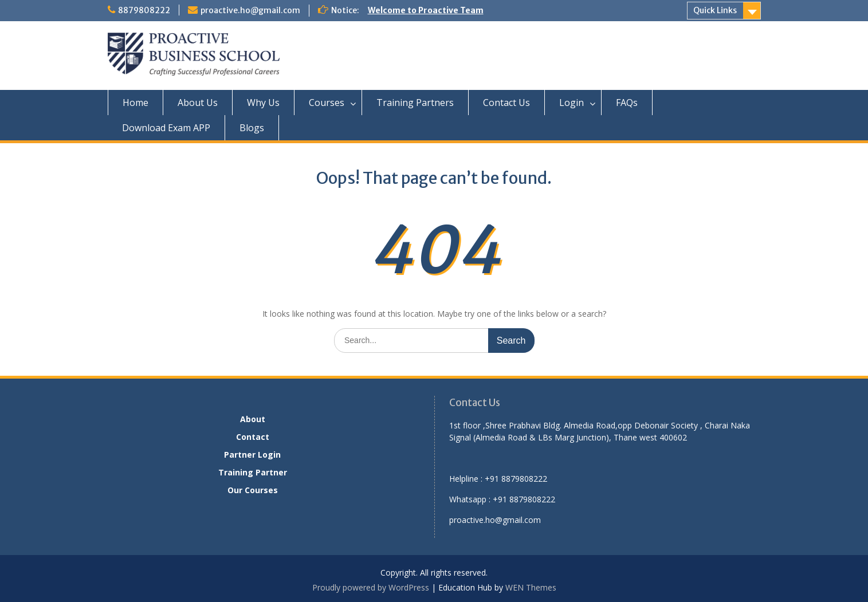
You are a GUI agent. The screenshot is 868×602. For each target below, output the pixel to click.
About (253, 419)
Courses (327, 103)
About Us (198, 103)
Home (135, 103)
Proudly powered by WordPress (371, 587)
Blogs (252, 128)
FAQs (627, 103)
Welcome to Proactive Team (426, 10)
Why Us (263, 103)
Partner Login (252, 455)
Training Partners (415, 103)
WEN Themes (531, 587)
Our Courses (253, 490)
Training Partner (253, 472)
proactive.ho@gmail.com (250, 10)
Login (572, 103)
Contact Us (506, 103)
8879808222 (144, 10)
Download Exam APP (166, 128)
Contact (253, 437)
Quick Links (715, 10)
